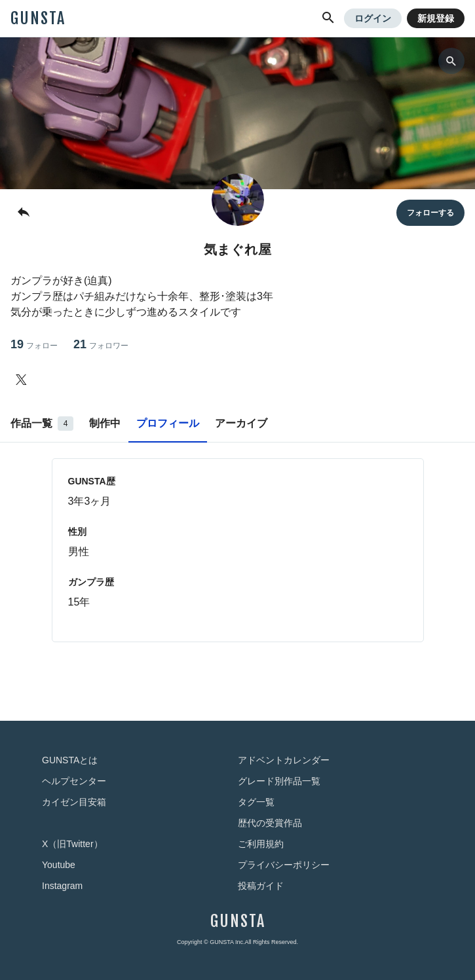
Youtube (59, 865)
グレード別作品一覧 (279, 781)
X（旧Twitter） (72, 844)
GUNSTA (38, 18)
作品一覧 (42, 424)
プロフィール (168, 423)
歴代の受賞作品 (270, 823)
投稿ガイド (261, 886)
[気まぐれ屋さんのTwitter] (24, 380)
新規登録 (436, 18)
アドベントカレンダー (284, 760)
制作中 (105, 423)
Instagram (62, 886)
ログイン (373, 18)
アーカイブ (241, 423)
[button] (328, 18)
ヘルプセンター (74, 781)
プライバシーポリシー (284, 865)
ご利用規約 (261, 844)
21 (101, 345)
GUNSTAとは (70, 760)
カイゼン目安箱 (74, 802)
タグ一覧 (256, 802)
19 (34, 345)
